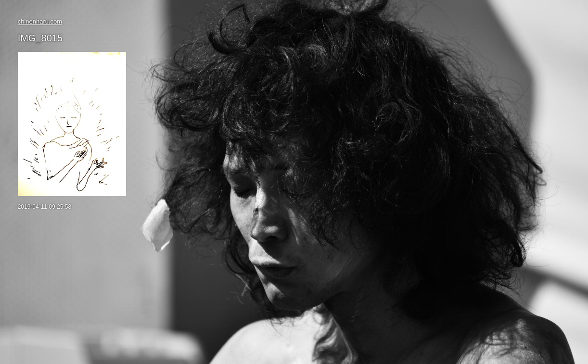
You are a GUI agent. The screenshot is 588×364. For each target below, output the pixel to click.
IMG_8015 (40, 38)
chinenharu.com (40, 21)
